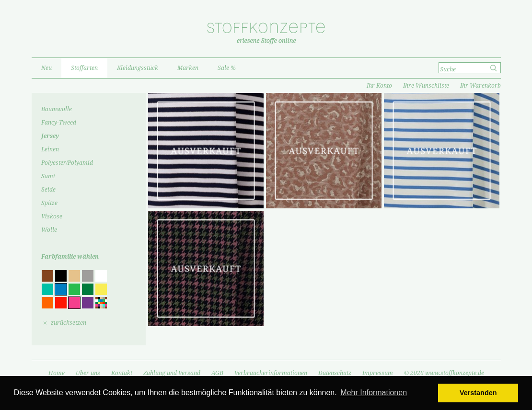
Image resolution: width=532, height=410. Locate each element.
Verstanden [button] (478, 393)
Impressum (378, 373)
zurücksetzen (69, 323)
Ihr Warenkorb (480, 86)
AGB (217, 373)
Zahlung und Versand (172, 373)
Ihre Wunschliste (426, 86)
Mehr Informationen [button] (374, 393)
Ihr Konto (379, 86)
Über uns (88, 373)
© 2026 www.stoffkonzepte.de (444, 373)
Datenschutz (335, 373)
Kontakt (122, 373)
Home (57, 373)
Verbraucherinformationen (271, 373)
